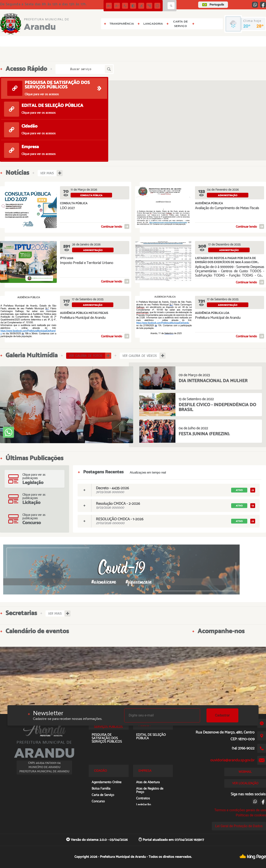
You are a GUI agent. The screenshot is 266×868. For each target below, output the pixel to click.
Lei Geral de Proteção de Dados (239, 826)
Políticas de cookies (251, 815)
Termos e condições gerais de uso (240, 810)
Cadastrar (222, 715)
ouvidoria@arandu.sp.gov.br (232, 760)
